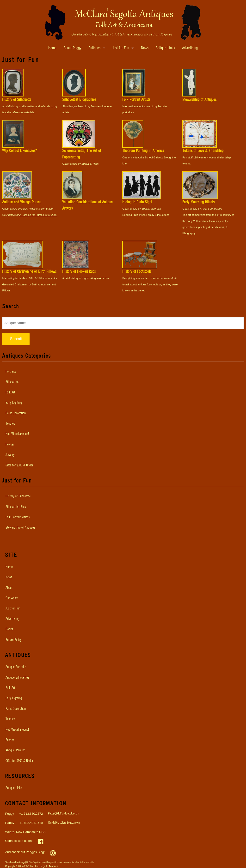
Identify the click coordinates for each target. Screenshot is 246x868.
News (145, 48)
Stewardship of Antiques (20, 528)
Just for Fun (121, 48)
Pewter (10, 445)
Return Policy (13, 640)
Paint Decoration (16, 413)
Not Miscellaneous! (17, 434)
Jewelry (10, 455)
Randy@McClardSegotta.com (64, 823)
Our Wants (12, 598)
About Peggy (72, 48)
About (9, 588)
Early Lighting (14, 403)
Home (52, 48)
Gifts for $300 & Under (19, 465)
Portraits (11, 372)
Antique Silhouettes (17, 678)
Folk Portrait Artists (18, 517)
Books (9, 629)
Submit (16, 339)
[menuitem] (123, 372)
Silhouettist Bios (16, 507)
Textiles (10, 424)
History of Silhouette (18, 496)
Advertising (190, 48)
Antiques (94, 48)
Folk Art (10, 392)
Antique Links (165, 48)
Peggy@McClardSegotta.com (64, 814)
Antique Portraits (16, 667)
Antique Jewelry (15, 750)
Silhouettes (12, 382)
